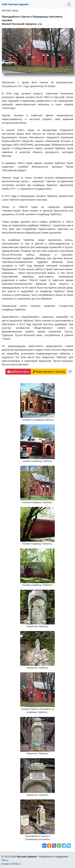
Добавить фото (18, 372)
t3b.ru (5, 860)
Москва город (10, 10)
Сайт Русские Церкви (15, 4)
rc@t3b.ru (15, 864)
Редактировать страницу (49, 372)
